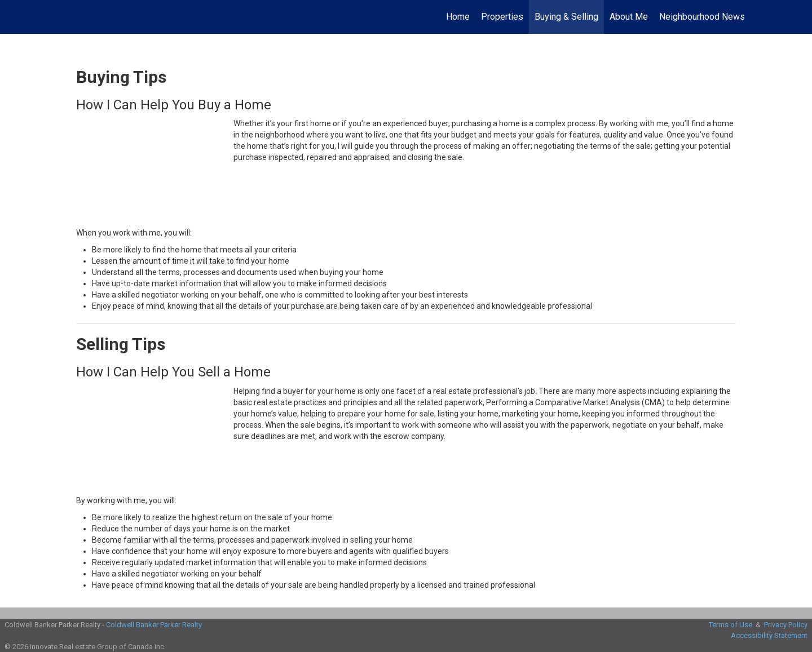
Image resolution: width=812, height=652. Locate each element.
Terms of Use (731, 625)
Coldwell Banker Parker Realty (154, 625)
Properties (502, 17)
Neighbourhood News (702, 17)
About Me (629, 17)
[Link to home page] (14, 17)
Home (458, 17)
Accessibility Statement (769, 635)
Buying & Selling (566, 17)
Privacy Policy (786, 625)
